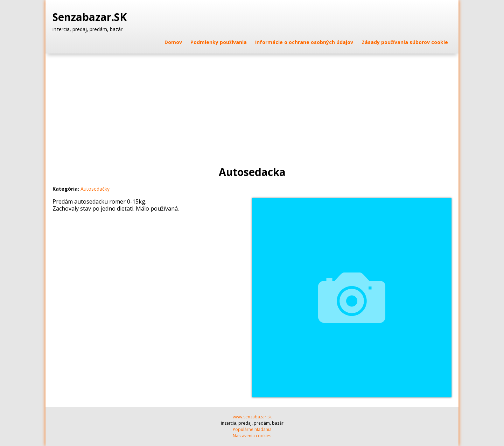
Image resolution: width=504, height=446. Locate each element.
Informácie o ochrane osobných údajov (304, 42)
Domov (173, 42)
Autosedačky (95, 189)
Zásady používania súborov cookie (405, 42)
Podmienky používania (219, 42)
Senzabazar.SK (91, 17)
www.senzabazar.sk (252, 417)
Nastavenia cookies (252, 436)
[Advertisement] (252, 106)
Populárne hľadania (252, 429)
